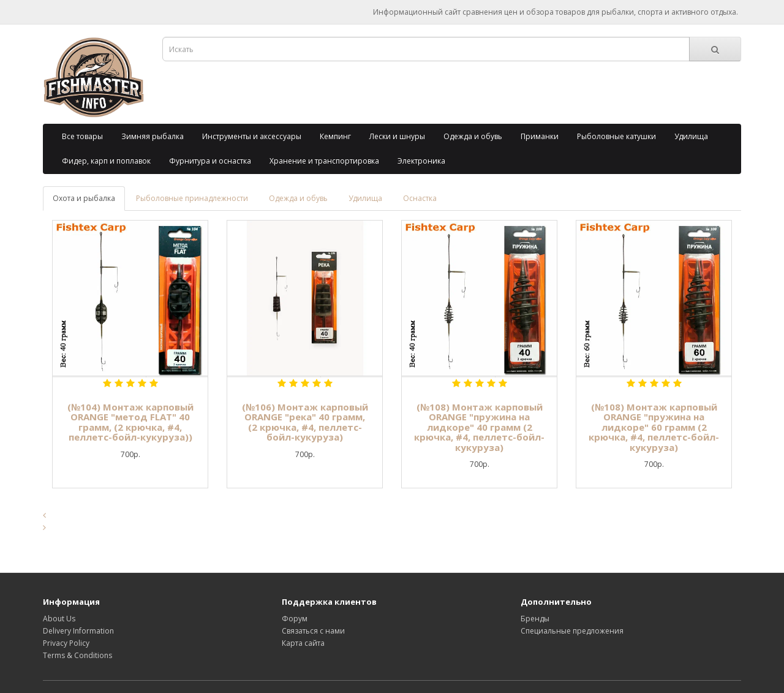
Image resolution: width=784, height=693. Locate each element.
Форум (295, 619)
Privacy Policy (66, 643)
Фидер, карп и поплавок (106, 161)
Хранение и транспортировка (324, 161)
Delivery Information (78, 631)
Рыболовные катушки (616, 136)
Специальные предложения (572, 631)
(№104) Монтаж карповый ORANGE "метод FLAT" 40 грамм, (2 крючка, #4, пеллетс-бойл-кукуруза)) (130, 422)
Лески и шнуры (397, 136)
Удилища (691, 136)
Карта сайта (303, 643)
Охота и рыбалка (84, 198)
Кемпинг (335, 136)
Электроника (421, 161)
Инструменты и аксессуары (252, 136)
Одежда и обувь (473, 136)
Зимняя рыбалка (153, 136)
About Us (59, 619)
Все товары (82, 136)
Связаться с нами (313, 631)
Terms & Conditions (77, 655)
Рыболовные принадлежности (192, 198)
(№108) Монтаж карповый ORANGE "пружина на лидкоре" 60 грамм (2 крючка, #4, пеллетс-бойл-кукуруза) (654, 427)
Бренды (535, 619)
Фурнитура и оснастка (210, 161)
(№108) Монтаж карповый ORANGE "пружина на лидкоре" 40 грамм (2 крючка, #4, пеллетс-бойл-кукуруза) (479, 427)
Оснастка (420, 198)
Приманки (540, 136)
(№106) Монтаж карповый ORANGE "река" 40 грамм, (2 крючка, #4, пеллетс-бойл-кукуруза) (305, 422)
